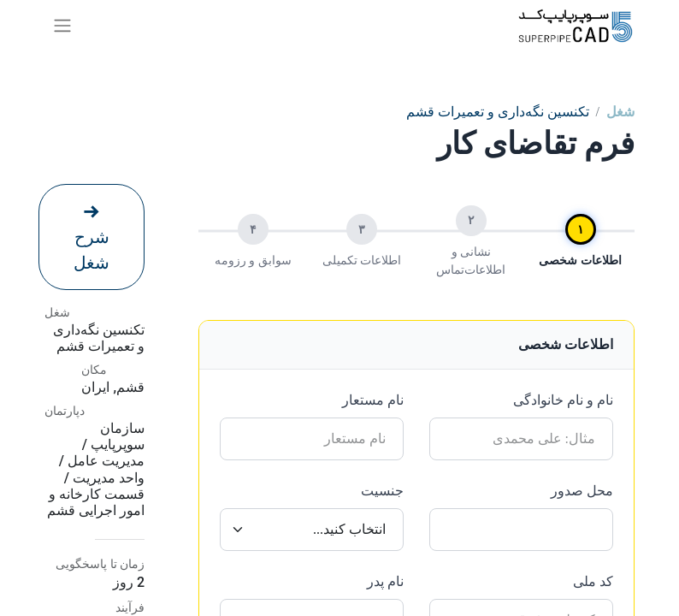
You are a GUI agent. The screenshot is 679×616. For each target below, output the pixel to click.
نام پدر (385, 581)
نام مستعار (373, 400)
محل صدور (582, 491)
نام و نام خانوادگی (563, 400)
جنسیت (382, 491)
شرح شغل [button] (92, 237)
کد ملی (593, 581)
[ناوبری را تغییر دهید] (62, 25)
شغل (620, 112)
